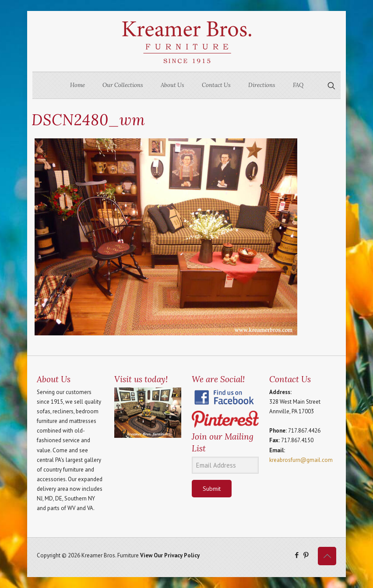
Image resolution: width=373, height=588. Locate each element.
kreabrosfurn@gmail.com (301, 460)
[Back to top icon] (327, 556)
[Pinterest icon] (306, 555)
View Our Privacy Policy (170, 555)
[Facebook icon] (297, 555)
